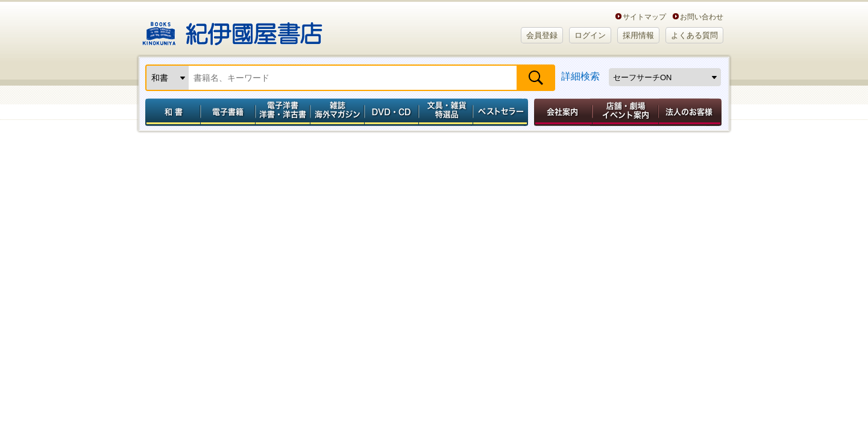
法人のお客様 (691, 112)
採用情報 (638, 35)
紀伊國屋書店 (232, 29)
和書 (171, 112)
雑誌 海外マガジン (337, 112)
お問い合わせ (702, 17)
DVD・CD (392, 112)
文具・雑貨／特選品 (446, 112)
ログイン (590, 35)
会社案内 (561, 112)
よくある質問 (694, 35)
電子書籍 (228, 112)
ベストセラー (502, 112)
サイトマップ (644, 17)
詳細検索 (580, 76)
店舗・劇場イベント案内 (625, 112)
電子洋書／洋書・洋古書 (282, 112)
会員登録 (542, 35)
